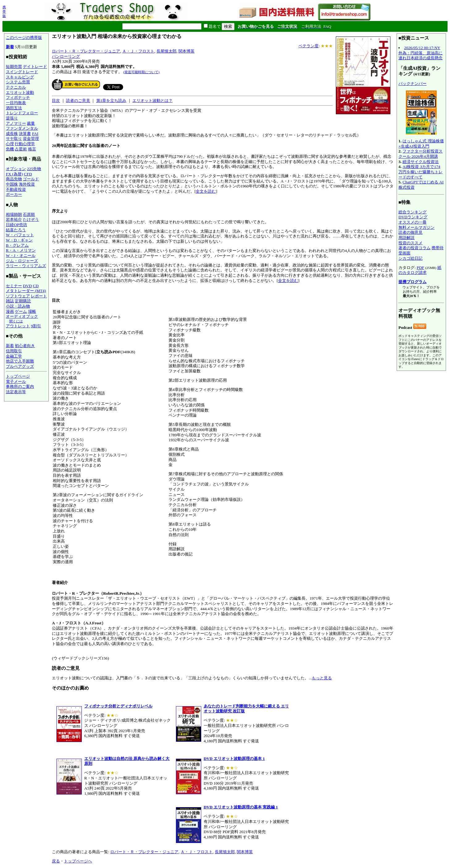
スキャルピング (20, 77)
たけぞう (31, 219)
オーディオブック (22, 316)
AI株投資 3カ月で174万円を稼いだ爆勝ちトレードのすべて (421, 172)
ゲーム (21, 311)
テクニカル (16, 87)
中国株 (12, 184)
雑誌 (10, 301)
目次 (56, 101)
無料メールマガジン (417, 227)
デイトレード (35, 67)
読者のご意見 (78, 101)
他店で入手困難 (20, 361)
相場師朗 (14, 214)
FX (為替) (14, 174)
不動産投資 (16, 189)
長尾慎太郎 (167, 51)
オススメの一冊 (412, 222)
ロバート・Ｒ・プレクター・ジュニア (86, 51)
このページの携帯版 (24, 38)
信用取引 (14, 351)
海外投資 (27, 184)
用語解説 (406, 238)
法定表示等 (16, 392)
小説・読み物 (18, 306)
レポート (39, 296)
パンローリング (66, 56)
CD (36, 286)
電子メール (16, 382)
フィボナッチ (18, 97)
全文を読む (206, 191)
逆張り (12, 118)
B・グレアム (17, 245)
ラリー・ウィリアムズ (26, 266)
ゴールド (31, 179)
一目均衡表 (16, 103)
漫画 (10, 311)
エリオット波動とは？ (152, 101)
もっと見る (322, 678)
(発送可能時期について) (141, 72)
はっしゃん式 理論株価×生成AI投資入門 (421, 144)
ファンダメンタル (22, 128)
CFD (28, 174)
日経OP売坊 (17, 225)
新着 (10, 47)
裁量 (31, 123)
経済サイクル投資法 (421, 162)
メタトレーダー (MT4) (26, 291)
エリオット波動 (20, 92)
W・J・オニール (21, 256)
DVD (27, 286)
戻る (56, 861)
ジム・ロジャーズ (22, 261)
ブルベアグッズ (20, 366)
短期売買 (14, 67)
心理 (10, 144)
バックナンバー (412, 84)
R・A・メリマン (21, 250)
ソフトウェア (18, 296)
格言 (32, 149)
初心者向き (25, 346)
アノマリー (16, 123)
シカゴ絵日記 (410, 258)
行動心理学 (25, 144)
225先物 (34, 169)
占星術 (21, 149)
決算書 (25, 134)
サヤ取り (14, 138)
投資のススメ (410, 243)
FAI (35, 134)
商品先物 (14, 179)
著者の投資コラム (415, 248)
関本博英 (186, 51)
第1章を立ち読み (111, 101)
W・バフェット (20, 235)
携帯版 (4, 11)
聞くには (16, 321)
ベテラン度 (308, 46)
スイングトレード (22, 72)
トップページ (18, 376)
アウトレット (18, 326)
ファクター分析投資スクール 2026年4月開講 (421, 154)
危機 (10, 149)
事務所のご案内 (20, 386)
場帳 (32, 311)
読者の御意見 (410, 232)
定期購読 (23, 301)
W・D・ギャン (19, 240)
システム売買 (18, 82)
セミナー (14, 286)
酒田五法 (14, 108)
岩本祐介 (14, 219)
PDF (420, 268)
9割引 (36, 326)
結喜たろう (16, 230)
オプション (16, 169)
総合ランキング (412, 212)
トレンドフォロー (22, 113)
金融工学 (14, 356)
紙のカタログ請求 (420, 270)
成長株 (12, 134)
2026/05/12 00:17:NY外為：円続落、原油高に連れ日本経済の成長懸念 (421, 53)
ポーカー (14, 194)
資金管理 (31, 138)
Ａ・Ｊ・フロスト (138, 51)
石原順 (29, 214)
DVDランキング (413, 217)
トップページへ (78, 861)
